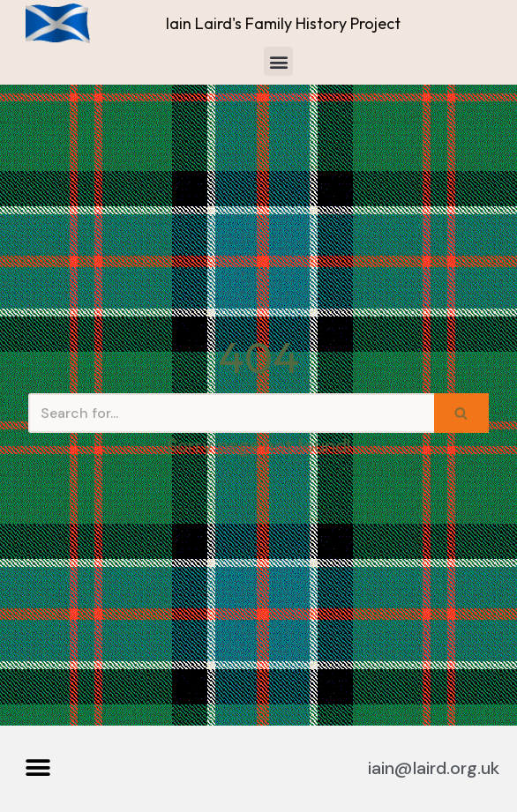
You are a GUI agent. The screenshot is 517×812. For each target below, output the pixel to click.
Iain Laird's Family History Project (283, 23)
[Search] (231, 413)
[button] (278, 61)
